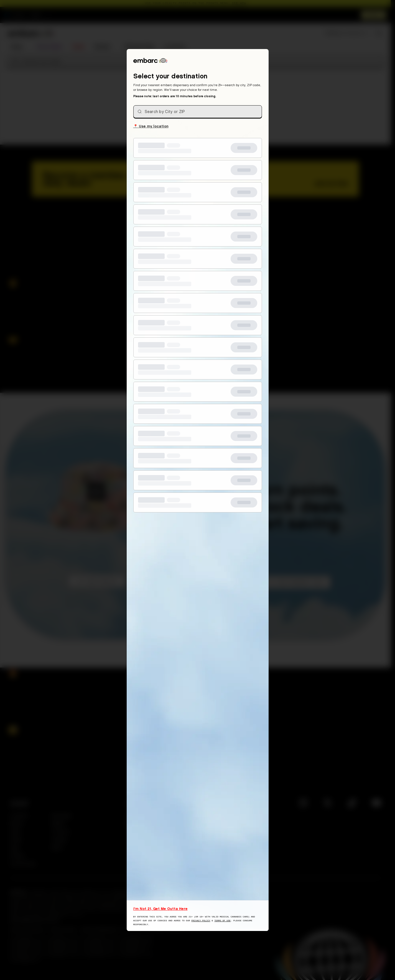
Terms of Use (222, 921)
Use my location (151, 126)
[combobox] (198, 112)
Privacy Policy (201, 921)
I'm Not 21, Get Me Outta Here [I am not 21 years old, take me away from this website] (160, 909)
